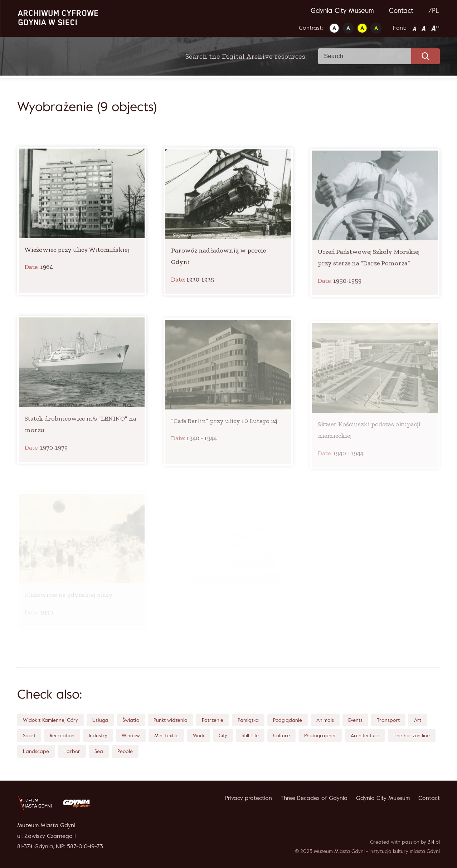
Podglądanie (288, 720)
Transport (388, 720)
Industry (98, 735)
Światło (131, 720)
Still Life (250, 735)
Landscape (36, 751)
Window (131, 735)
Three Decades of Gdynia (314, 798)
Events (355, 720)
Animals (325, 720)
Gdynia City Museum (342, 10)
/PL (434, 10)
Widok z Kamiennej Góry (50, 720)
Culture (281, 735)
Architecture (365, 735)
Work (199, 735)
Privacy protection (249, 798)
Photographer (320, 735)
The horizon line (412, 735)
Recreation (62, 735)
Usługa (100, 720)
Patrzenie (213, 720)
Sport (29, 735)
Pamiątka (248, 720)
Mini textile (166, 735)
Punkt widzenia (171, 720)
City (223, 735)
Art (418, 720)
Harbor (72, 751)
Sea (99, 751)
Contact (401, 10)
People (125, 751)
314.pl (434, 842)
